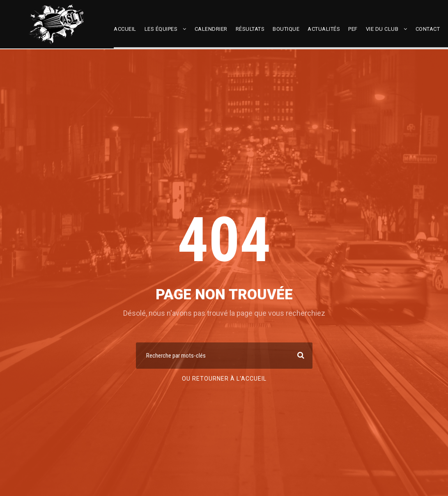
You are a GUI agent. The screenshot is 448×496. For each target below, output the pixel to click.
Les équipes (161, 29)
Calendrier (211, 29)
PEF (353, 29)
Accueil (125, 29)
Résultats (250, 29)
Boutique (286, 29)
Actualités (324, 29)
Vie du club (382, 29)
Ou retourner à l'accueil (224, 379)
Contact (428, 29)
